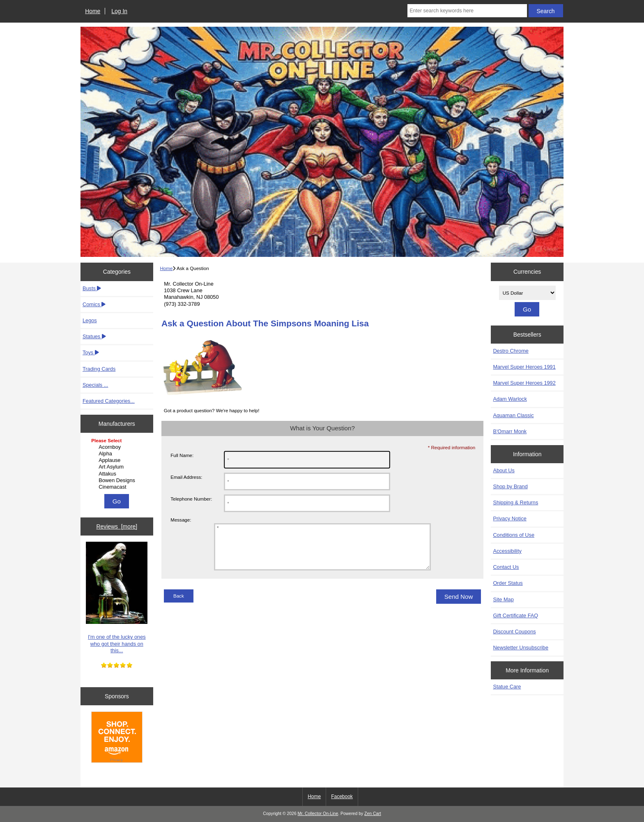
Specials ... (95, 385)
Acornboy (118, 447)
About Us (504, 470)
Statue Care (507, 687)
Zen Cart (373, 814)
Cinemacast (118, 487)
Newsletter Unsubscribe (521, 648)
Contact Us (506, 567)
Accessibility (507, 551)
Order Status (508, 583)
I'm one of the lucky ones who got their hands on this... (117, 598)
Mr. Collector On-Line (318, 814)
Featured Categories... (109, 401)
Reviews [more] (117, 526)
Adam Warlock (510, 399)
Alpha (118, 454)
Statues (94, 336)
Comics (94, 304)
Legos (90, 320)
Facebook (342, 797)
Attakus (118, 474)
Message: (181, 520)
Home (93, 11)
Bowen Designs (118, 480)
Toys (91, 352)
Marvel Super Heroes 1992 (524, 383)
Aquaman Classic (513, 415)
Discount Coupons (514, 632)
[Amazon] (117, 738)
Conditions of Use (514, 535)
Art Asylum (118, 467)
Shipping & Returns (515, 502)
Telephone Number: (191, 499)
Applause (118, 460)
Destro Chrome (511, 351)
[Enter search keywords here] (467, 11)
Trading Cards (99, 369)
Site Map (503, 599)
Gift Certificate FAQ (515, 615)
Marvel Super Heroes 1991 (524, 367)
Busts (92, 288)
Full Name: (182, 455)
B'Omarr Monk (510, 431)
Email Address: (186, 477)
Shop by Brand (510, 486)
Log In (119, 11)
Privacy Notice (509, 518)
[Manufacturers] (117, 464)
